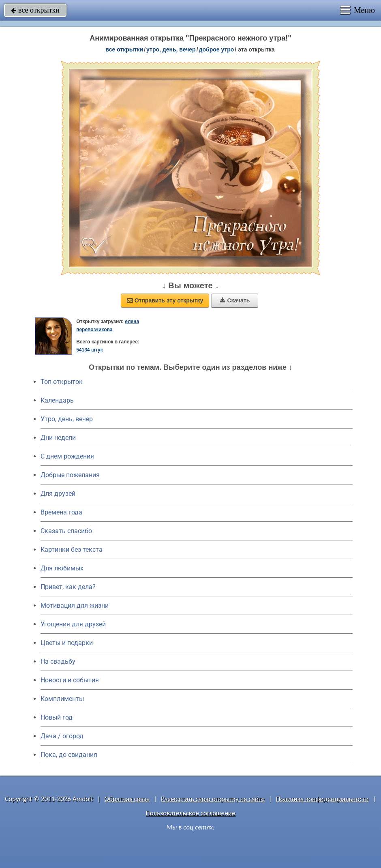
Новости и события (70, 680)
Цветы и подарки (67, 643)
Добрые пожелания (70, 475)
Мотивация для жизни (75, 605)
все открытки (35, 10)
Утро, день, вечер (67, 419)
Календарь (57, 400)
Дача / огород (62, 736)
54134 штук (90, 350)
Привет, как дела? (68, 587)
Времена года (61, 512)
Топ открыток (62, 382)
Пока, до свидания (69, 755)
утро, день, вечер (171, 49)
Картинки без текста (72, 550)
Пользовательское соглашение (190, 813)
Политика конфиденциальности (322, 799)
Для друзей (58, 494)
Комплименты (62, 699)
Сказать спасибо (66, 531)
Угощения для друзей (73, 624)
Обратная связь (127, 799)
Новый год (57, 717)
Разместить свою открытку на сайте (213, 799)
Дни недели (58, 438)
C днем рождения (67, 456)
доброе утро (217, 49)
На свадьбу (58, 661)
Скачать (235, 300)
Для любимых (62, 568)
